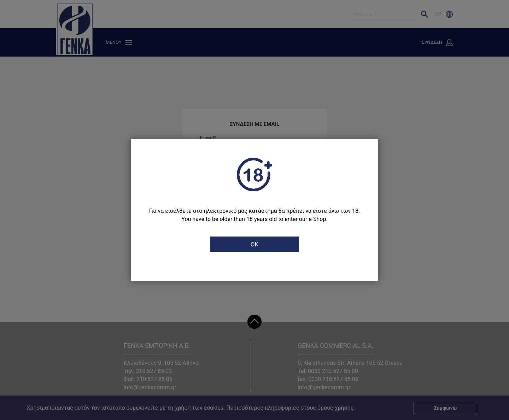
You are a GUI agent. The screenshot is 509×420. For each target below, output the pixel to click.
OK (255, 244)
